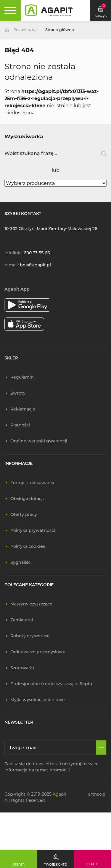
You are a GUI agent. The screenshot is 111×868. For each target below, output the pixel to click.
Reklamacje (23, 409)
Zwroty (18, 393)
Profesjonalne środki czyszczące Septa (51, 684)
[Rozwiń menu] (10, 10)
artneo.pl (97, 794)
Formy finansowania (32, 483)
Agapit (60, 794)
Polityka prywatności (33, 530)
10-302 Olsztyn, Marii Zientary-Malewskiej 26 (51, 229)
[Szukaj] (101, 154)
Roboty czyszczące (30, 636)
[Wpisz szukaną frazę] (55, 154)
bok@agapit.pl (35, 265)
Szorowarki (22, 668)
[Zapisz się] (101, 748)
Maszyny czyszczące (31, 604)
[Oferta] (18, 859)
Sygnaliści (21, 562)
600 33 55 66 (37, 253)
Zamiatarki (22, 620)
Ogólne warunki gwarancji (39, 441)
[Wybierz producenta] (55, 183)
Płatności (20, 425)
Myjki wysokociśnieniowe (38, 700)
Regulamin (22, 377)
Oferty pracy (24, 514)
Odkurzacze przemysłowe (38, 652)
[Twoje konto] (55, 859)
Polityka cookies (28, 546)
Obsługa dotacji (27, 499)
